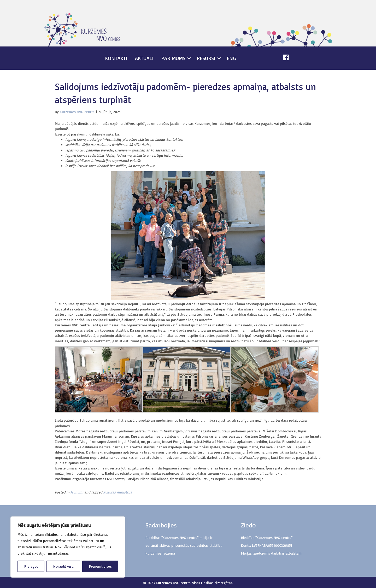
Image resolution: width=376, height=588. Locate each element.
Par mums (173, 58)
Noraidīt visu (63, 566)
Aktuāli (144, 58)
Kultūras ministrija (118, 492)
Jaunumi (77, 492)
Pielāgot (31, 566)
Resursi (206, 58)
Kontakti (116, 58)
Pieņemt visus (100, 566)
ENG (231, 58)
